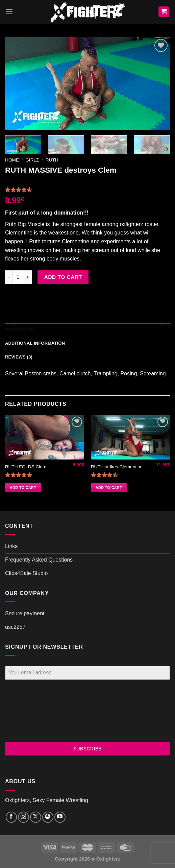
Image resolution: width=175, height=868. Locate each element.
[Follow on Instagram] (23, 817)
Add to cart (63, 277)
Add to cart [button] (23, 488)
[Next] (167, 149)
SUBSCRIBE (88, 749)
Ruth (52, 160)
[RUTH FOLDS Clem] (45, 437)
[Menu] (9, 12)
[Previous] (5, 462)
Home (12, 160)
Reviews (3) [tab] (19, 357)
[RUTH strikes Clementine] (130, 437)
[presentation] (33, 711)
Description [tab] (20, 330)
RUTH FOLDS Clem (26, 467)
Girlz (32, 160)
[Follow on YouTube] (60, 817)
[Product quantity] (18, 277)
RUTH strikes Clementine (117, 467)
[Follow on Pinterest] (48, 817)
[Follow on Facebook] (11, 817)
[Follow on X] (36, 817)
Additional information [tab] (35, 343)
